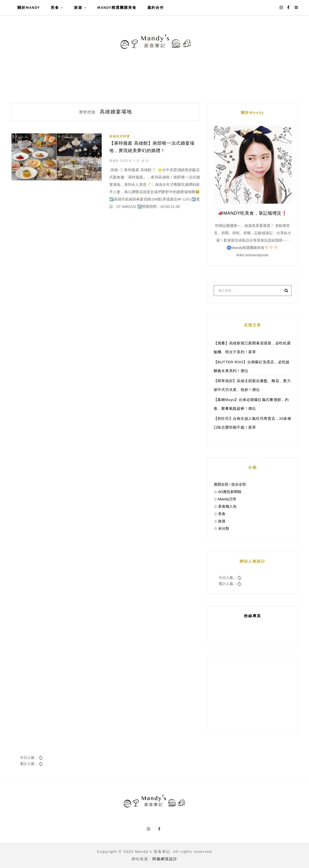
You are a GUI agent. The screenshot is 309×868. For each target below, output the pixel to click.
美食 (55, 8)
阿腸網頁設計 (165, 859)
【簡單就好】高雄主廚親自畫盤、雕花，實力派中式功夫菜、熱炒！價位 (252, 385)
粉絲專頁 (253, 616)
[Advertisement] (253, 693)
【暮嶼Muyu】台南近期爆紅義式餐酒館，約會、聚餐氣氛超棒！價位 (251, 404)
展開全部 (221, 484)
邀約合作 (156, 8)
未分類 (224, 528)
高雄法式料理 (120, 136)
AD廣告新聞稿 (230, 492)
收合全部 (239, 484)
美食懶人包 (227, 506)
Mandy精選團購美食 (117, 8)
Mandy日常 (227, 499)
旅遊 (78, 8)
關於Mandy (29, 8)
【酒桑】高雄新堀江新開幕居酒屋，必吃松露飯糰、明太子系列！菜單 (252, 347)
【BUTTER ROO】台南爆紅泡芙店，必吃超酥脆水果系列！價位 (252, 366)
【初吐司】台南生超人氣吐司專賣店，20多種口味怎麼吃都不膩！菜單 (253, 423)
